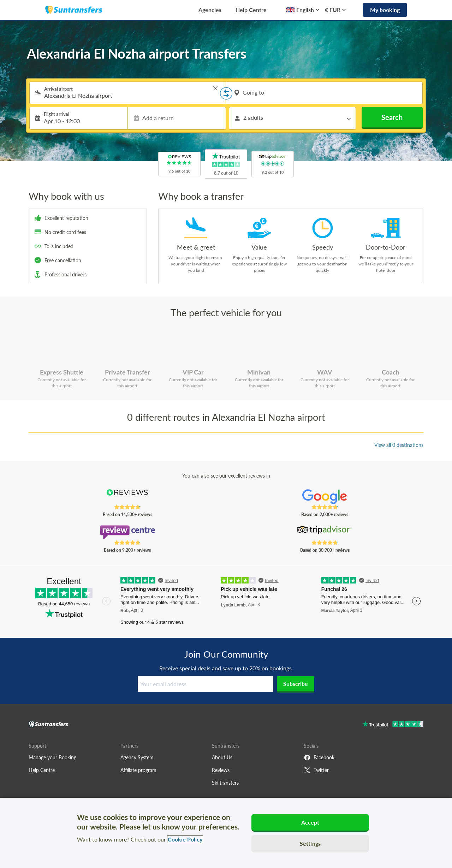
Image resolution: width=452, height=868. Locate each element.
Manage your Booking (52, 757)
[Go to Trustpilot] (393, 725)
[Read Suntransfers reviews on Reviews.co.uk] (127, 497)
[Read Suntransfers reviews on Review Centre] (127, 532)
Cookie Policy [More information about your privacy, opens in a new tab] (185, 839)
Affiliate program (138, 770)
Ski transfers (225, 783)
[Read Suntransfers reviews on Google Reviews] (325, 497)
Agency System (137, 757)
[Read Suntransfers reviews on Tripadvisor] (325, 532)
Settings (310, 843)
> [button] (215, 88)
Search (392, 117)
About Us (222, 757)
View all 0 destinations (399, 445)
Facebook (319, 758)
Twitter (316, 770)
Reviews (221, 770)
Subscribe (296, 684)
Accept (310, 822)
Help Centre (251, 10)
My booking (385, 10)
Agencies (210, 10)
